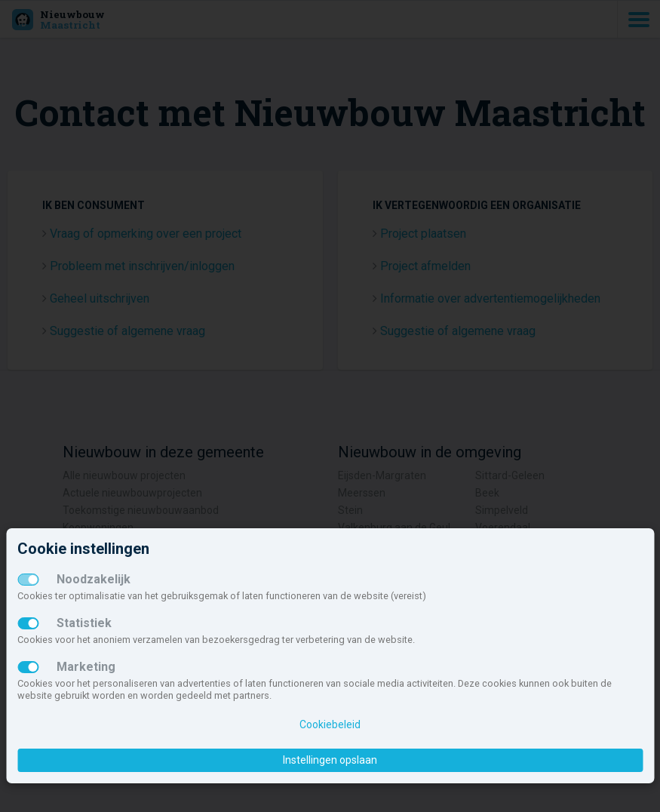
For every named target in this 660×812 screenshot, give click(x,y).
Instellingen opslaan (330, 760)
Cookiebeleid (330, 724)
